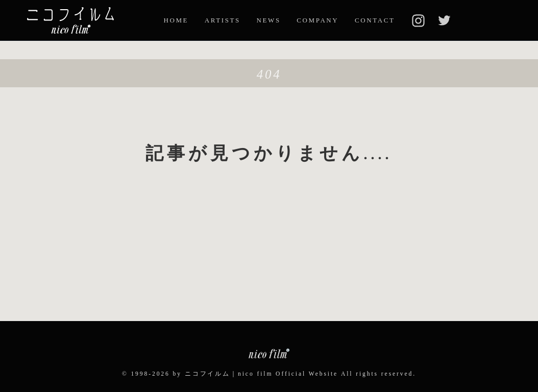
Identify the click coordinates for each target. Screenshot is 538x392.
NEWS (269, 20)
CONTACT (375, 20)
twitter (444, 20)
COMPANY (317, 20)
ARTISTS (223, 20)
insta (418, 20)
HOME (176, 20)
